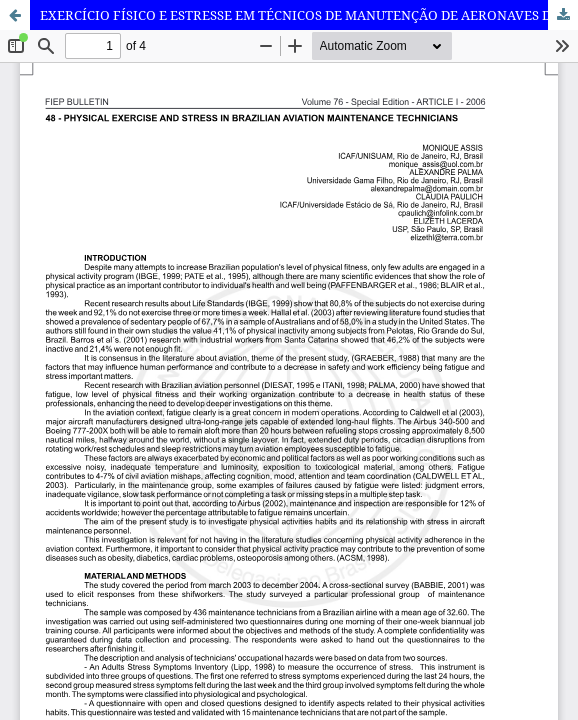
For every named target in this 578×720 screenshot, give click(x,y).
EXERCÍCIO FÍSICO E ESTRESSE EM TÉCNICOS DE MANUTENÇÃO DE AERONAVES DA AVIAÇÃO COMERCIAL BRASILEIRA (309, 15)
